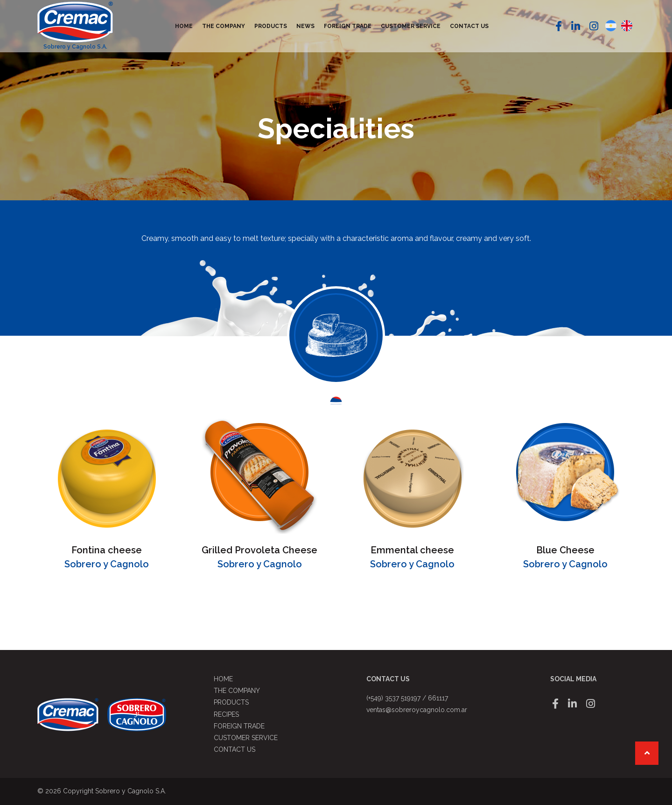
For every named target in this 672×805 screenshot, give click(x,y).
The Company (224, 26)
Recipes (226, 714)
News (305, 26)
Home (184, 26)
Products (271, 26)
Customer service (411, 26)
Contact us (469, 26)
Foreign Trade (348, 26)
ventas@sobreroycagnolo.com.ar (417, 710)
